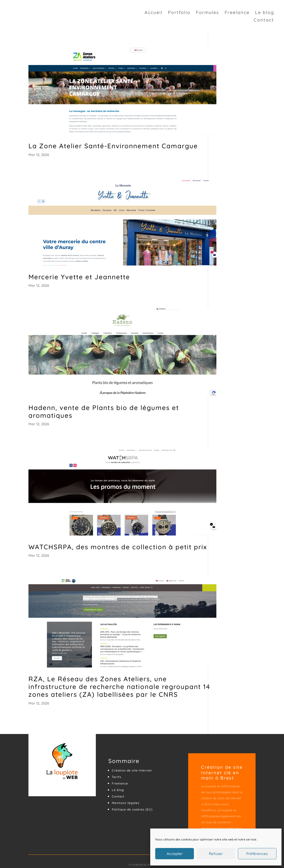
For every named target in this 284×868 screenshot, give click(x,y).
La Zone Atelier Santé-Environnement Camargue (94, 141)
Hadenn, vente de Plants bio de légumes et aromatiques (104, 391)
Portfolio (179, 14)
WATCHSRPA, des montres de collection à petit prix (110, 520)
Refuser (216, 854)
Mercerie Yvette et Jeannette (79, 266)
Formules (208, 14)
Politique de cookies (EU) (132, 786)
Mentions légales (126, 780)
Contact (264, 21)
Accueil (153, 14)
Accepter (175, 854)
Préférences (257, 854)
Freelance (237, 14)
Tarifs (117, 754)
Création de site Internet (132, 747)
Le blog (265, 14)
